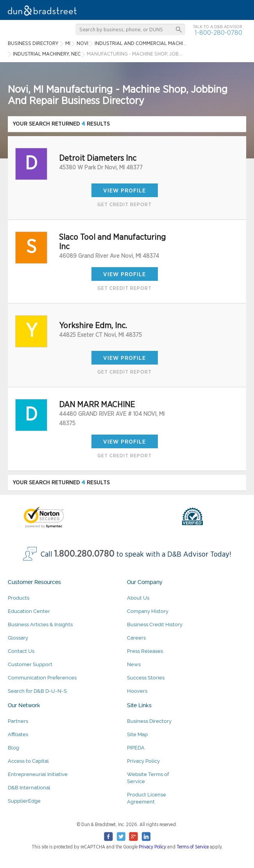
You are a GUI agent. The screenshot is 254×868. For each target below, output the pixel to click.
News (134, 664)
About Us (138, 598)
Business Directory (149, 721)
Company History (148, 611)
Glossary (18, 638)
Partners (18, 721)
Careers (136, 638)
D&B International (29, 788)
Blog (13, 748)
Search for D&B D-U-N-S (37, 691)
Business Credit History (155, 624)
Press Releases (145, 651)
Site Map (137, 734)
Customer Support (30, 664)
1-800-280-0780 (218, 33)
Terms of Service (193, 847)
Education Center (29, 611)
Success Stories (146, 678)
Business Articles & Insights (40, 624)
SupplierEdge (24, 801)
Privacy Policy (143, 761)
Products (19, 598)
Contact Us (21, 651)
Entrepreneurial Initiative (38, 774)
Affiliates (18, 734)
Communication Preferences (42, 678)
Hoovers (137, 691)
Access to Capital (28, 761)
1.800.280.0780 (84, 554)
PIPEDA (136, 748)
